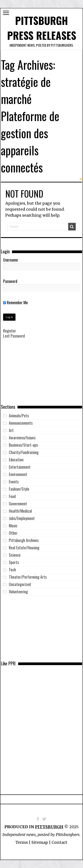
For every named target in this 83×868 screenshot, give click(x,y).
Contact (59, 842)
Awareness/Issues (22, 438)
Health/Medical (20, 511)
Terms (22, 842)
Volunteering (18, 592)
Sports (14, 562)
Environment (18, 474)
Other (13, 533)
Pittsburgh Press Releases (42, 28)
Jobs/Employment (22, 518)
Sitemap (40, 842)
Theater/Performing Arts (28, 577)
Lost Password (14, 336)
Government (18, 504)
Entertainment (20, 467)
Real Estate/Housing (24, 548)
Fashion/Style (19, 489)
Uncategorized (20, 584)
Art (11, 430)
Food (12, 496)
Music (13, 526)
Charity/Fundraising (24, 452)
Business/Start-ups (23, 445)
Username (11, 260)
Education (16, 460)
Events (14, 482)
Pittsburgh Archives (24, 540)
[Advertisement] (42, 374)
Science (15, 555)
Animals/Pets (19, 416)
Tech (12, 570)
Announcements (21, 423)
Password (10, 281)
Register (10, 331)
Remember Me (15, 302)
